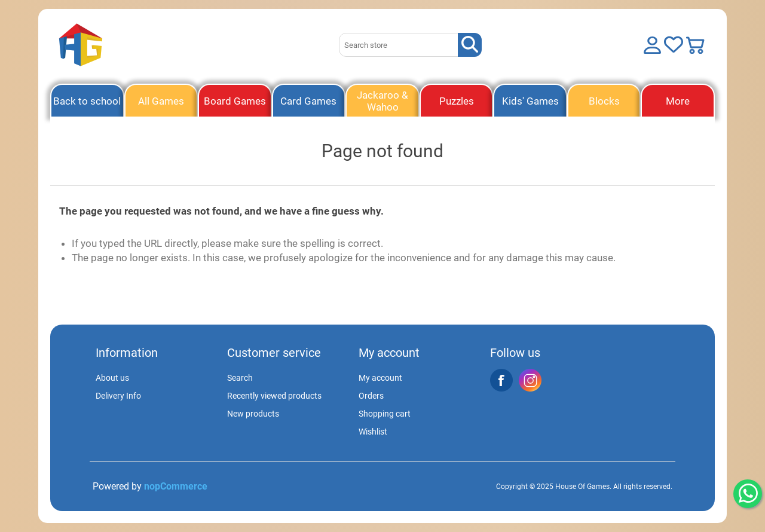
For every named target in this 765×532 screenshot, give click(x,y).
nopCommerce (176, 486)
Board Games (235, 101)
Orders (371, 396)
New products (253, 414)
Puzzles (457, 101)
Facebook (501, 380)
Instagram (530, 380)
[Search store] (399, 45)
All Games (161, 101)
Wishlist (373, 432)
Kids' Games (530, 101)
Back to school (87, 101)
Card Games (308, 101)
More (678, 101)
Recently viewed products (274, 396)
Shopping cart (385, 414)
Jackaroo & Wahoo (382, 101)
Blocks (604, 101)
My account (380, 378)
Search (240, 378)
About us (112, 378)
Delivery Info (118, 396)
